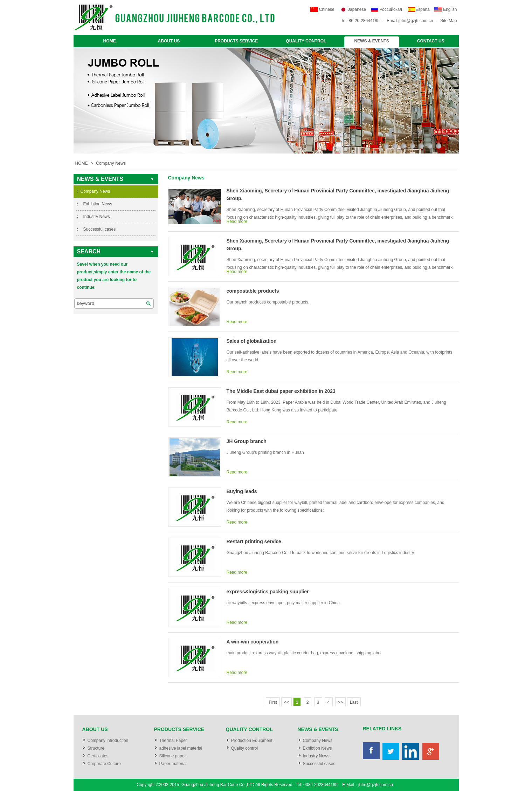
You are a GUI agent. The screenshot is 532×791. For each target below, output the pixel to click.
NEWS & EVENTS (371, 41)
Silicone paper (173, 756)
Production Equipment (252, 741)
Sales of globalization (252, 341)
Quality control (245, 748)
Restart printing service (254, 541)
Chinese (327, 9)
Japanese (357, 9)
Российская (391, 9)
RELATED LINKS (382, 729)
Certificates (98, 756)
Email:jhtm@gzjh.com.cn (410, 21)
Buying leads (242, 491)
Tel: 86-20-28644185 (360, 21)
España (423, 9)
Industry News (97, 217)
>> (340, 702)
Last (354, 702)
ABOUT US (169, 41)
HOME (110, 41)
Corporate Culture (104, 764)
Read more (237, 221)
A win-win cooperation (253, 642)
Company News (111, 163)
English (450, 9)
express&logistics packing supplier (268, 592)
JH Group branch (247, 441)
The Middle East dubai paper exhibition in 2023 (281, 391)
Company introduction (108, 741)
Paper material (173, 764)
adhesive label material (181, 748)
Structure (96, 748)
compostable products (253, 291)
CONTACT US (431, 41)
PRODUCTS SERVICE (236, 41)
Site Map (448, 21)
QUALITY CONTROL (306, 41)
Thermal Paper (173, 741)
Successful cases (100, 229)
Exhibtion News (98, 204)
